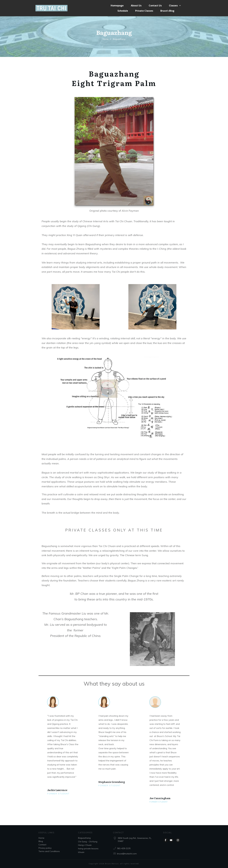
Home (41, 838)
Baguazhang (84, 838)
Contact (42, 845)
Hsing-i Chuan (85, 845)
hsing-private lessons (88, 849)
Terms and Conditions (49, 851)
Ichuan (81, 852)
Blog (41, 841)
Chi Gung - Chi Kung (88, 842)
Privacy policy (45, 848)
